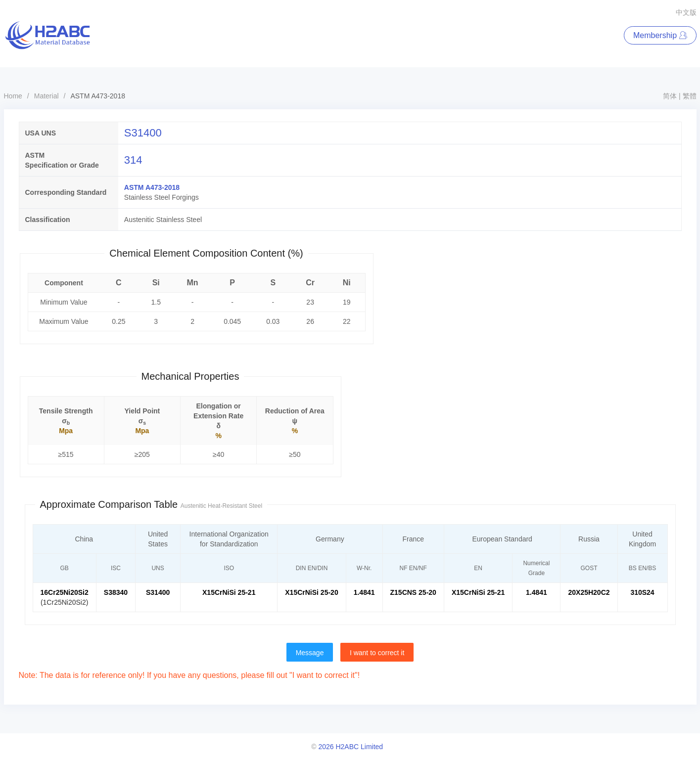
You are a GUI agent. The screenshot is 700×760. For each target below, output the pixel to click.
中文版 (686, 12)
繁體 (690, 96)
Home (13, 96)
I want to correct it (377, 653)
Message (310, 653)
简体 (670, 96)
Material (47, 96)
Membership (660, 35)
